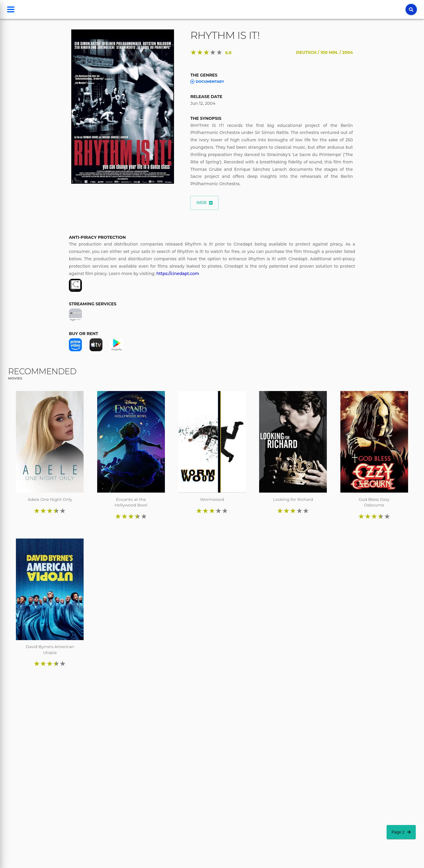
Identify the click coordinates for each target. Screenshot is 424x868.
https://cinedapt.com (178, 274)
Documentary (207, 82)
